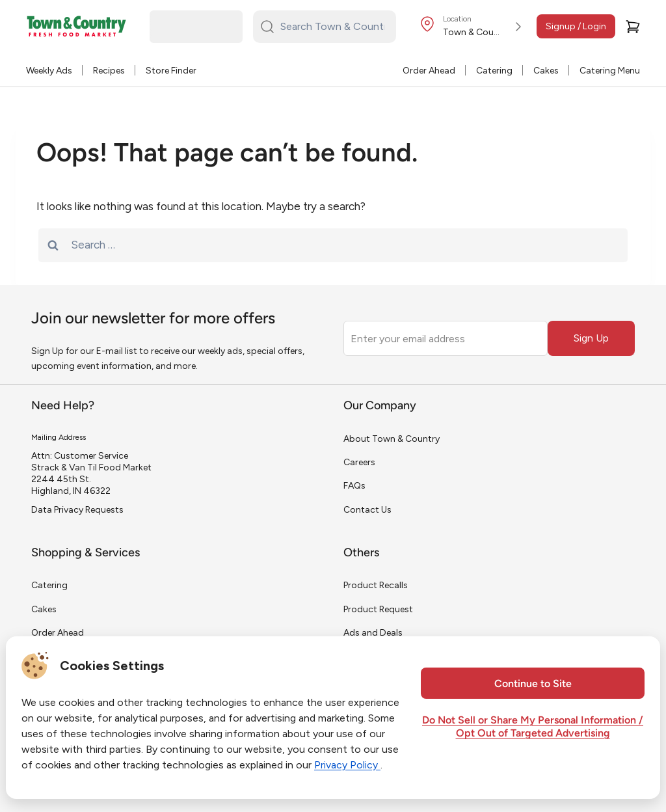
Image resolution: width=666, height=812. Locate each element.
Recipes (109, 71)
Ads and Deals (373, 633)
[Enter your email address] (446, 338)
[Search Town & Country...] (332, 27)
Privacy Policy (347, 765)
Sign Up (591, 338)
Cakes (546, 71)
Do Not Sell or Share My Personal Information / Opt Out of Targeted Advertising (533, 727)
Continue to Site (533, 684)
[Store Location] (473, 27)
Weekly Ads (49, 71)
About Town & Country (392, 439)
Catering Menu (610, 71)
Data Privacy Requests (77, 510)
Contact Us (367, 510)
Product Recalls (376, 585)
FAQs (354, 486)
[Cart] (633, 27)
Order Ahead (429, 71)
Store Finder (171, 71)
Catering (494, 71)
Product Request (378, 609)
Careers (359, 462)
